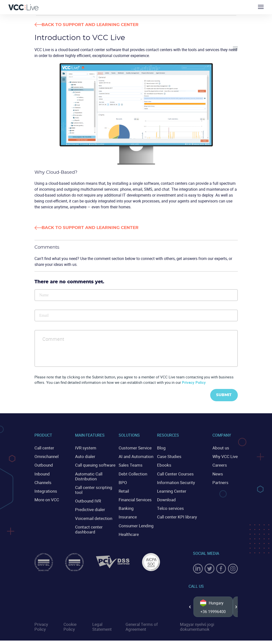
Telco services (172, 507)
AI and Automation (136, 457)
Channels (43, 482)
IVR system (85, 448)
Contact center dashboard (88, 527)
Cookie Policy (70, 631)
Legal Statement (101, 631)
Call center (44, 448)
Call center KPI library (178, 516)
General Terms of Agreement (141, 631)
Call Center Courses (177, 474)
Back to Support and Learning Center (100, 25)
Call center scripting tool (92, 489)
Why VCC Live (226, 457)
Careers (220, 465)
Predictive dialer (89, 508)
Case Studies (171, 457)
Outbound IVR (87, 500)
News (218, 474)
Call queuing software (94, 465)
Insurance (128, 516)
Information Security (178, 482)
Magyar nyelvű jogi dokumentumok (196, 631)
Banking (127, 507)
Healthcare (129, 532)
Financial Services (135, 499)
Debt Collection (133, 474)
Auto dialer (84, 457)
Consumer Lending (136, 524)
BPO (123, 482)
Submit (223, 396)
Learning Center (174, 490)
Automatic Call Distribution (88, 476)
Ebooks (166, 465)
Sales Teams (131, 465)
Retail (125, 490)
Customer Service (135, 448)
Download (169, 499)
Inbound (42, 474)
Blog (164, 448)
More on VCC (46, 499)
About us (221, 448)
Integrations (45, 490)
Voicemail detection (92, 517)
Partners (221, 482)
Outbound (43, 465)
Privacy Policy (194, 383)
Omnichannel (46, 457)
